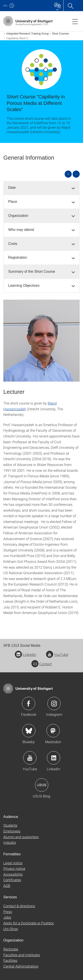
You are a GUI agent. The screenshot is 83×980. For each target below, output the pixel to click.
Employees (12, 831)
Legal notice (13, 863)
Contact (42, 664)
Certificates (12, 880)
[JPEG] (41, 341)
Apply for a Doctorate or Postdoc (29, 923)
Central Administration (21, 966)
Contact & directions (19, 906)
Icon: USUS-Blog (42, 785)
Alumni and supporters (21, 837)
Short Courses (60, 34)
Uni (5, 5)
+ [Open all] (68, 174)
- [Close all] (76, 174)
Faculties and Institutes (22, 955)
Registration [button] (18, 257)
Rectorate (11, 949)
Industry (10, 842)
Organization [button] (18, 216)
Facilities (10, 960)
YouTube (57, 654)
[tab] (41, 188)
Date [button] (12, 188)
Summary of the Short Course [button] (32, 271)
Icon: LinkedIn (54, 758)
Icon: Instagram (54, 703)
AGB (7, 885)
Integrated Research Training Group (28, 34)
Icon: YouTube (30, 758)
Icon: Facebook (29, 703)
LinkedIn (26, 654)
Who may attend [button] (21, 230)
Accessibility (13, 874)
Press (8, 912)
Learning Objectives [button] (24, 286)
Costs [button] (13, 244)
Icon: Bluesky (29, 731)
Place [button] (13, 202)
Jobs (7, 917)
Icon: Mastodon (53, 731)
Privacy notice (14, 868)
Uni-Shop (11, 929)
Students (10, 825)
